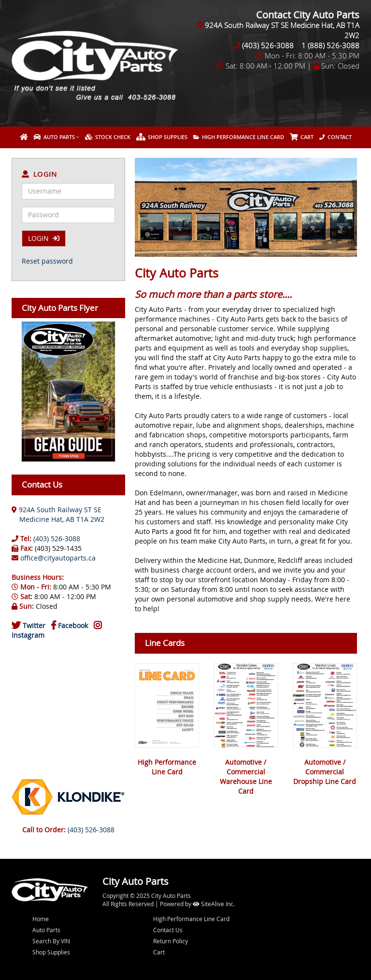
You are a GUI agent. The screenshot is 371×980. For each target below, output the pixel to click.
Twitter (34, 625)
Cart (159, 952)
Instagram (28, 635)
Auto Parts (54, 137)
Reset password (47, 261)
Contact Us (168, 930)
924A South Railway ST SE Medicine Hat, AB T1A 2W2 (58, 514)
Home (41, 919)
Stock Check (108, 137)
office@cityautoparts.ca (58, 558)
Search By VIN (51, 941)
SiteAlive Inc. (214, 904)
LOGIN (44, 238)
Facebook (73, 625)
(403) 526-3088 (268, 45)
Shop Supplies (162, 137)
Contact (335, 137)
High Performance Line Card (239, 137)
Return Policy (171, 941)
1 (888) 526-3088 (330, 45)
